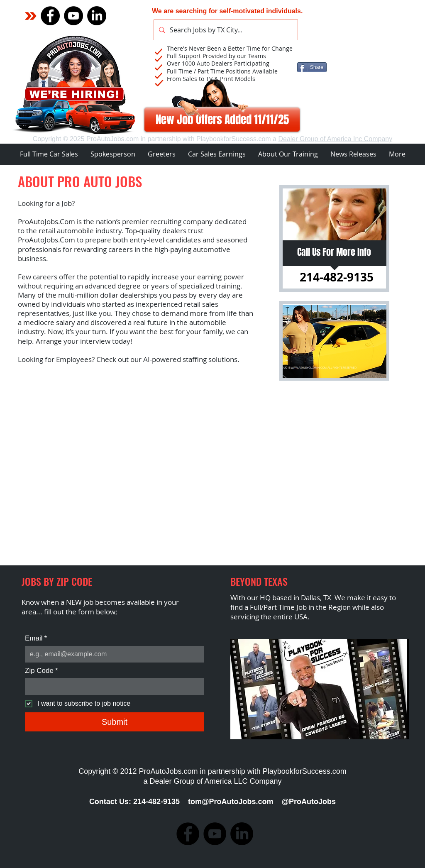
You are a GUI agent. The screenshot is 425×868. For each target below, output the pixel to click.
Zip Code (42, 671)
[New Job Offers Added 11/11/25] (222, 120)
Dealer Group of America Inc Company (335, 139)
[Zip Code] (112, 687)
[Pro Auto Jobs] (97, 16)
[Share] (312, 67)
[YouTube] (73, 16)
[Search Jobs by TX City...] (225, 30)
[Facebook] (50, 16)
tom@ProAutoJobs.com (231, 802)
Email (36, 638)
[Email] (112, 654)
